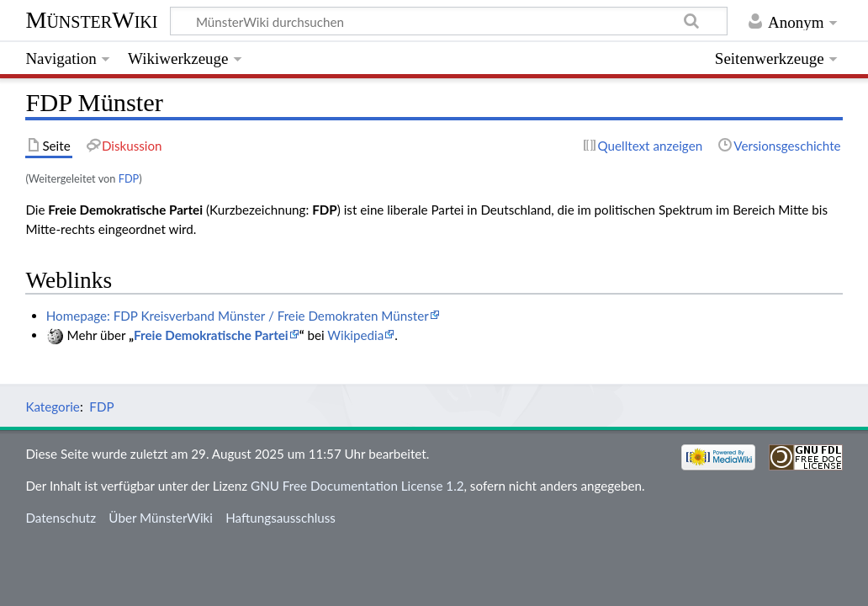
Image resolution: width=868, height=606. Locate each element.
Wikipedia (355, 335)
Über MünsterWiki (161, 518)
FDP (129, 178)
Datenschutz (61, 518)
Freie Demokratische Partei (211, 335)
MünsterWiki (91, 20)
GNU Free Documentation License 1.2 (357, 486)
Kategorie (52, 407)
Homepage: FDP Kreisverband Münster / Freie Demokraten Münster (238, 316)
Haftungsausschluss (281, 518)
